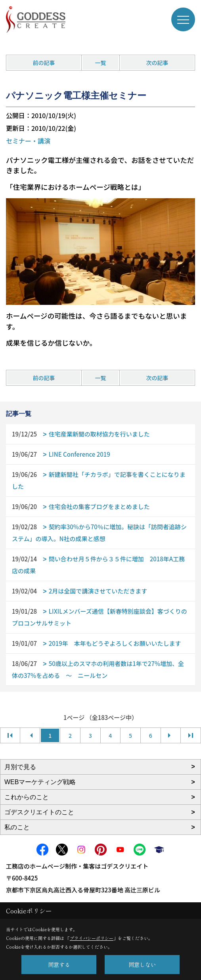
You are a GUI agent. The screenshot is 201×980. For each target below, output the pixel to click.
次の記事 (157, 63)
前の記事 (44, 63)
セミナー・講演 (28, 141)
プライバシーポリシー (92, 938)
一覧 (100, 63)
